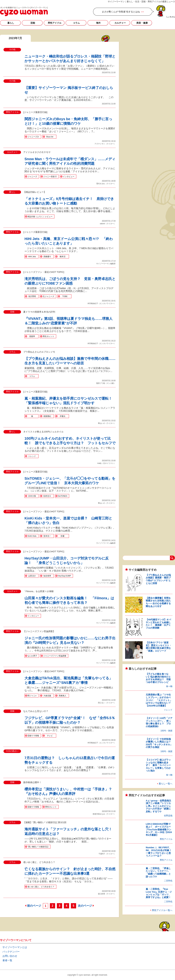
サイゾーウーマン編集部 (106, 264)
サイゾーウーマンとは (15, 947)
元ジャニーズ (48, 296)
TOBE (65, 296)
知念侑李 (47, 576)
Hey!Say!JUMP (64, 576)
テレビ (50, 736)
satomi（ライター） (108, 224)
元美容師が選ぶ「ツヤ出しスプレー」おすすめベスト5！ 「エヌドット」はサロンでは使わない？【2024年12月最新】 (159, 700)
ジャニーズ (32, 176)
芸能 (33, 23)
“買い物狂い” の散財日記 (38, 847)
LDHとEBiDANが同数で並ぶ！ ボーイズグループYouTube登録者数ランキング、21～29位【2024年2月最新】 (159, 829)
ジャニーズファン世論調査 (55, 656)
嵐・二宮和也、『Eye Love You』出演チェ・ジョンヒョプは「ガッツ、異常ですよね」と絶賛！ (159, 893)
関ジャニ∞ (32, 696)
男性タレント (48, 336)
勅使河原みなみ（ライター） (104, 814)
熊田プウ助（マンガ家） (106, 383)
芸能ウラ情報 (33, 736)
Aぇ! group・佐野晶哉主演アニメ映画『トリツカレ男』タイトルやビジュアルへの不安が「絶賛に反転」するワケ (158, 806)
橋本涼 (63, 256)
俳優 (62, 536)
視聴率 (32, 336)
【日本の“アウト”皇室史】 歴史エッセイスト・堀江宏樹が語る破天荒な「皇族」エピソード (159, 647)
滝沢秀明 (32, 296)
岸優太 (63, 416)
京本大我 (32, 496)
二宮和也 (168, 881)
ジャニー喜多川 (50, 176)
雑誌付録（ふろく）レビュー (40, 216)
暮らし (11, 23)
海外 (98, 23)
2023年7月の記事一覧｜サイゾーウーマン (24, 11)
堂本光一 (47, 536)
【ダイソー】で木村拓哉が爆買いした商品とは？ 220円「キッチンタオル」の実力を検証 (159, 743)
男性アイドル (55, 23)
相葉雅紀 (47, 416)
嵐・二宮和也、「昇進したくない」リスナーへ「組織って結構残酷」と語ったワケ (158, 872)
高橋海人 (62, 696)
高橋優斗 (47, 256)
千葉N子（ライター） (107, 854)
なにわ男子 (32, 656)
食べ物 (169, 686)
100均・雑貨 (166, 731)
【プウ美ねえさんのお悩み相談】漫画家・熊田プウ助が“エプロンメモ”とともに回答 (158, 579)
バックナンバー (11, 952)
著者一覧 (7, 960)
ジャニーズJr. (33, 137)
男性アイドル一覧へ (162, 910)
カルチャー (120, 23)
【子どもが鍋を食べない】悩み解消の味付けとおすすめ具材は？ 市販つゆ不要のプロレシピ (158, 678)
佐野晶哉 (168, 816)
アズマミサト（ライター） (105, 144)
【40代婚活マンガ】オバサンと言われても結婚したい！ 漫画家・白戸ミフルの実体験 (158, 624)
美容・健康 (142, 23)
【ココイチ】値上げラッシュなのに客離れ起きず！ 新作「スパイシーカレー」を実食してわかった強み (158, 765)
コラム (76, 23)
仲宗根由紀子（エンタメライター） (101, 303)
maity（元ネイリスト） (106, 463)
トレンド (32, 456)
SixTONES (63, 496)
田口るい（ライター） (107, 703)
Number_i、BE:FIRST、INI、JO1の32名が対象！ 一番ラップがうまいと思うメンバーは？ (160, 852)
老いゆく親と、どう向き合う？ (41, 887)
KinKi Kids (32, 536)
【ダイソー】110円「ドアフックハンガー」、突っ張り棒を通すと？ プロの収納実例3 (159, 722)
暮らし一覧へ (166, 784)
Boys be (50, 137)
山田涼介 (32, 576)
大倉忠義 (47, 696)
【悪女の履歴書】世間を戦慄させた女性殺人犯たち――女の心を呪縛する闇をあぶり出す (158, 602)
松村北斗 (47, 496)
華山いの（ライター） (107, 423)
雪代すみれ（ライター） (106, 184)
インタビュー (69, 176)
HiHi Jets (32, 256)
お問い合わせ (10, 956)
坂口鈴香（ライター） (107, 894)
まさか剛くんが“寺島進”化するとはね (121, 12)
